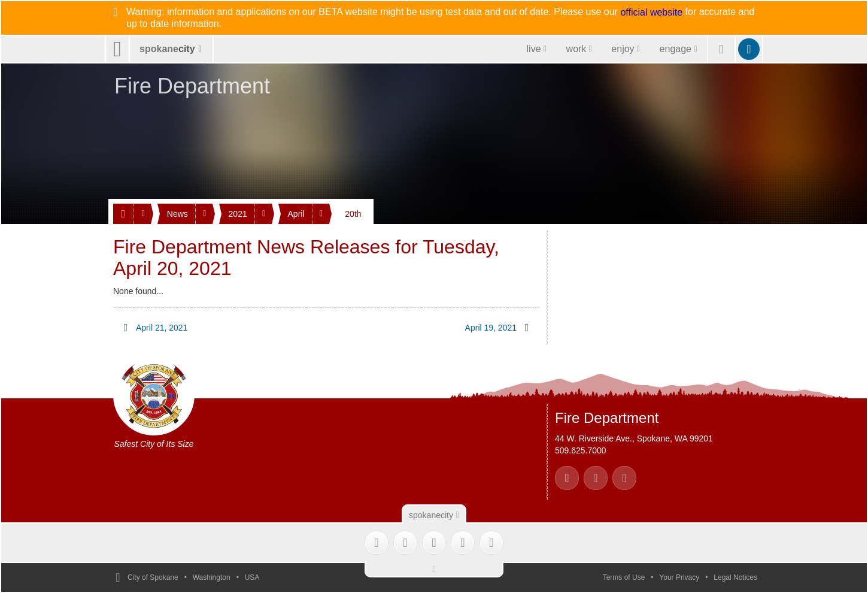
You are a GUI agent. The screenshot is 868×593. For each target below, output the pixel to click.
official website (651, 13)
